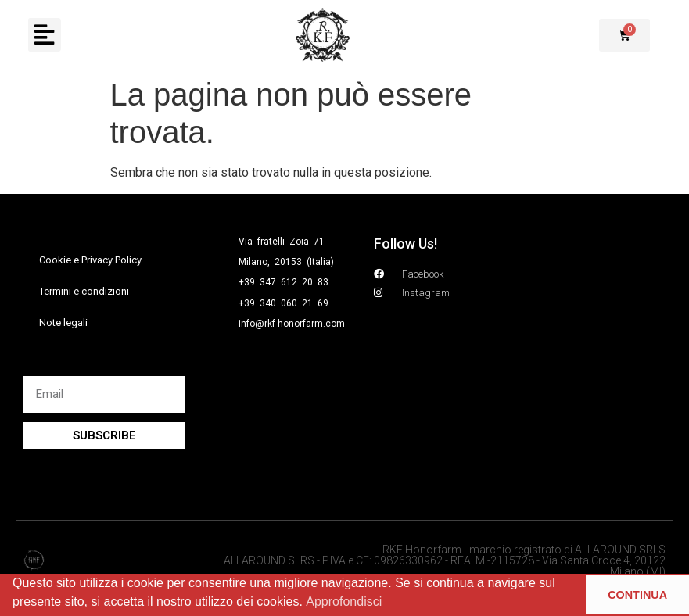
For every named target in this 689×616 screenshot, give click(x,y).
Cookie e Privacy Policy (90, 260)
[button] (44, 35)
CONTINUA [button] (637, 595)
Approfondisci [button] (344, 602)
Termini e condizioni (84, 291)
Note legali (63, 322)
